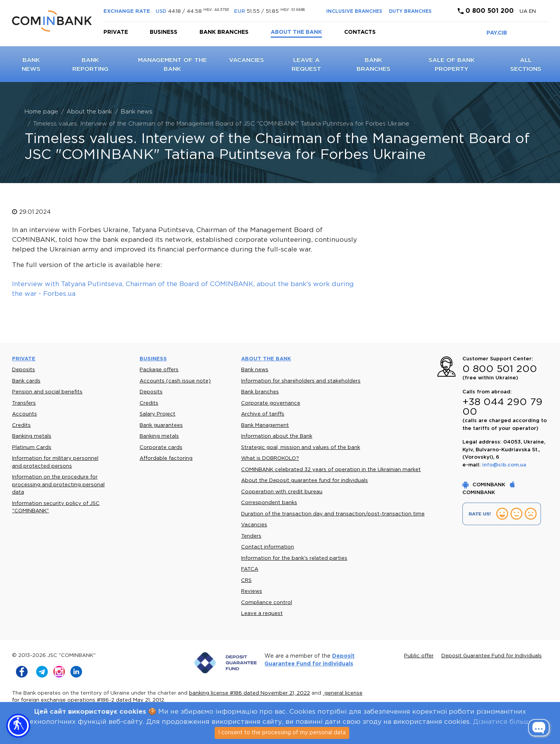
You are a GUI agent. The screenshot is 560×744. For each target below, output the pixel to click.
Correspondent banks (269, 503)
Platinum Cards (32, 448)
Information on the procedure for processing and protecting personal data (58, 485)
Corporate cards (161, 448)
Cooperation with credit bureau (282, 492)
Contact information (268, 547)
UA (524, 11)
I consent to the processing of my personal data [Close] (282, 733)
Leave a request (262, 614)
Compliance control (267, 603)
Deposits (24, 370)
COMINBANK (485, 485)
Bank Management (265, 425)
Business (164, 32)
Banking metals (32, 436)
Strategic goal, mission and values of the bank (301, 448)
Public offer (419, 656)
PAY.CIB (497, 33)
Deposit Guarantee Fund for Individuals (492, 656)
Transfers (24, 403)
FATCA (250, 569)
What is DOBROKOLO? (270, 458)
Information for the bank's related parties (294, 558)
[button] (18, 726)
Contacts (360, 32)
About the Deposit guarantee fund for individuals (304, 481)
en (532, 11)
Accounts (24, 414)
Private (116, 32)
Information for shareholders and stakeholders (301, 381)
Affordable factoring (166, 458)
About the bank (296, 32)
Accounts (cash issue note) (175, 381)
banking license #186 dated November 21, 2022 (249, 693)
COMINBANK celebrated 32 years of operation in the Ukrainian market (331, 470)
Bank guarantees (161, 425)
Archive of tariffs (263, 414)
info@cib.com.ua (504, 465)
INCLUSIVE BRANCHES (354, 11)
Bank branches (224, 32)
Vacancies (247, 60)
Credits (21, 425)
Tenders (251, 536)
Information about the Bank (277, 436)
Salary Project (157, 414)
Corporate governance (271, 403)
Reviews (252, 591)
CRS (246, 581)
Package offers (159, 370)
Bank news (255, 370)
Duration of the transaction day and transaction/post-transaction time (333, 514)
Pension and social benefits (47, 392)
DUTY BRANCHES (410, 11)
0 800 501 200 (486, 11)
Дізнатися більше (504, 722)
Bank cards (26, 381)
